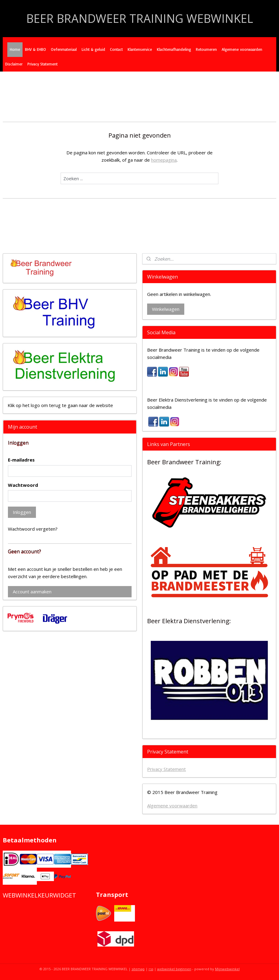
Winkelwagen (166, 309)
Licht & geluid (93, 49)
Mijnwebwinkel (227, 969)
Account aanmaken (32, 592)
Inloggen (22, 512)
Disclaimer (14, 64)
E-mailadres (21, 460)
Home (15, 49)
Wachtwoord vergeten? (33, 529)
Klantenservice (140, 49)
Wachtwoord (23, 485)
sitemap (138, 969)
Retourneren (206, 49)
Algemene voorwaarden (242, 49)
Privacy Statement (42, 64)
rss (151, 969)
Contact (116, 49)
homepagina (164, 160)
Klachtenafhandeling (174, 49)
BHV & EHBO (35, 49)
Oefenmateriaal (64, 49)
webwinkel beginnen (174, 969)
